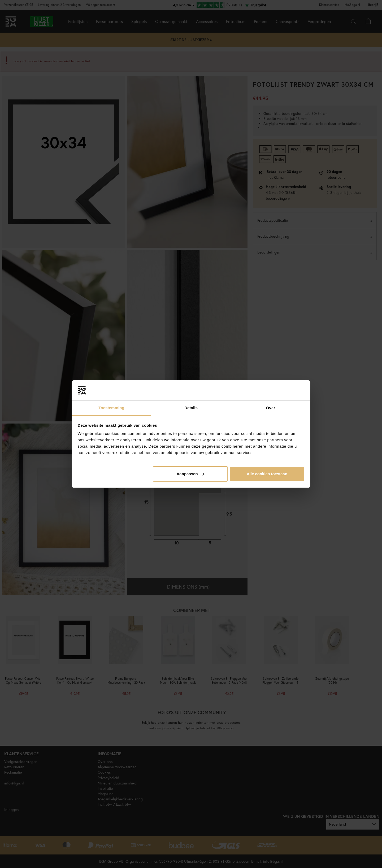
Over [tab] (271, 408)
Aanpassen (190, 474)
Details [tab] (191, 408)
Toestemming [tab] (111, 408)
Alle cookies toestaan (267, 474)
